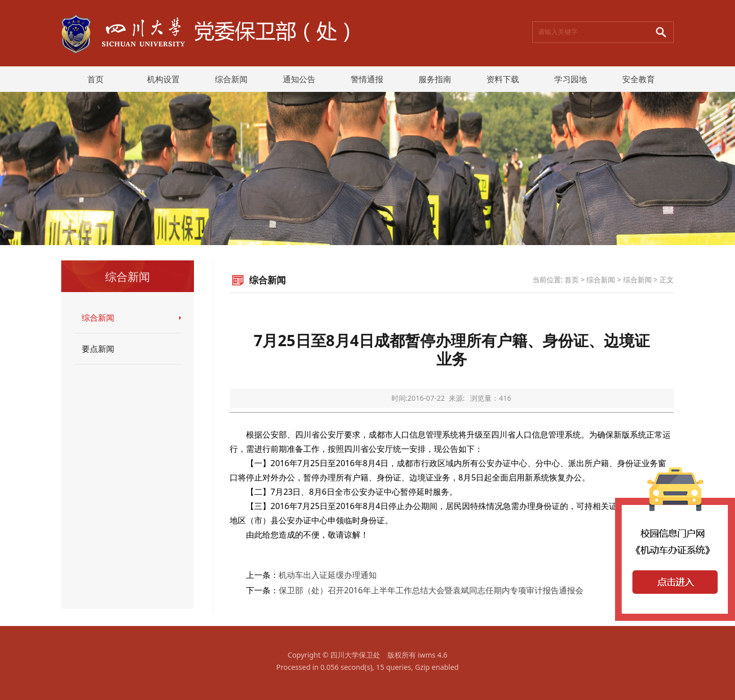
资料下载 (503, 79)
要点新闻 (98, 349)
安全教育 (639, 79)
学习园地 (571, 79)
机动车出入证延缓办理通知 (328, 575)
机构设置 (163, 79)
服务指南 (435, 79)
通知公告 (299, 79)
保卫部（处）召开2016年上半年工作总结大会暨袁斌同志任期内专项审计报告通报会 (431, 590)
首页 (95, 79)
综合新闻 (231, 79)
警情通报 (367, 79)
